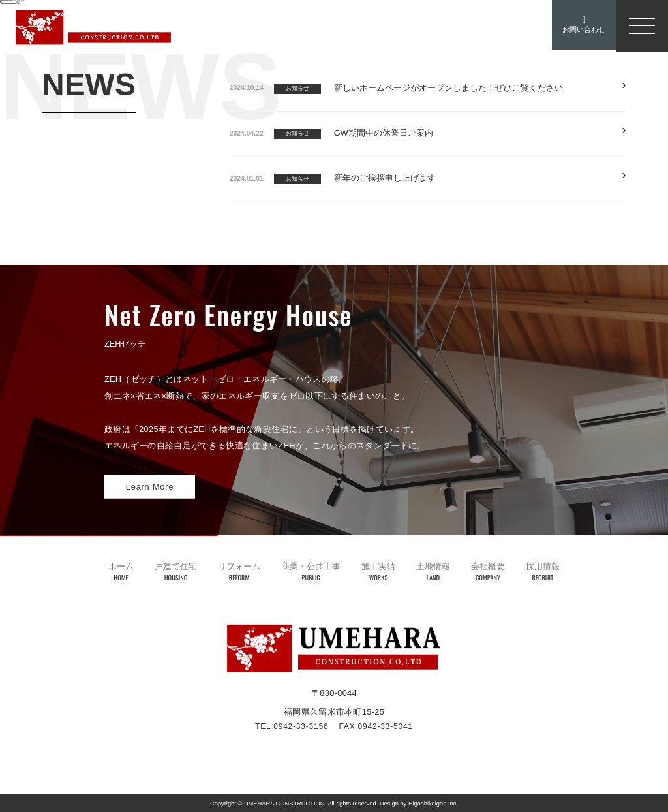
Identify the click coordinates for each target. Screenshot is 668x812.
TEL (292, 726)
